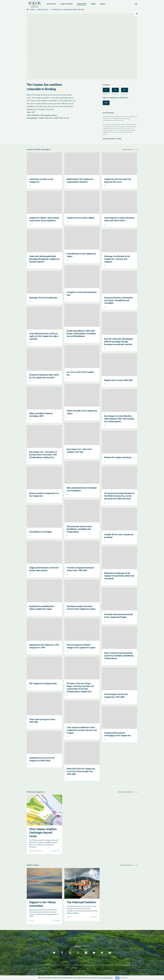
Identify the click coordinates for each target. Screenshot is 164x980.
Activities (51, 4)
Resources (82, 4)
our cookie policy (106, 978)
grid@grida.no (107, 132)
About (103, 4)
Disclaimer (86, 960)
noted (54, 965)
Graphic (33, 9)
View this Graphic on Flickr (112, 139)
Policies (93, 960)
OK (117, 978)
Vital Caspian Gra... (43, 9)
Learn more (124, 978)
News (93, 4)
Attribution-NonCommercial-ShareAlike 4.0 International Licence (107, 965)
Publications (67, 4)
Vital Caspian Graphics (49, 115)
